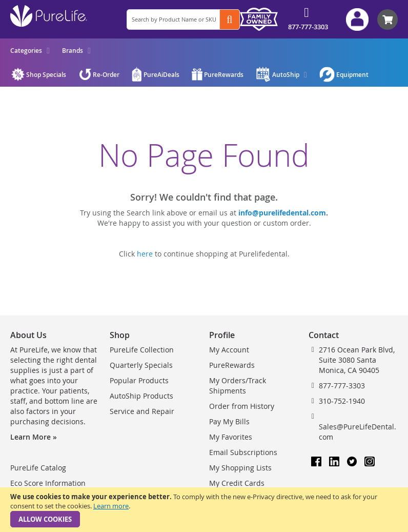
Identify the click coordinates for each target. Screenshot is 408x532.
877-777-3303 (308, 27)
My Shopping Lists (240, 468)
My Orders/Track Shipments (238, 386)
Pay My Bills (229, 421)
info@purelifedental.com (282, 213)
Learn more (111, 506)
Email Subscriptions (243, 452)
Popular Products (139, 380)
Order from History (242, 406)
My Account (229, 350)
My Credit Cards (237, 483)
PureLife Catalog (38, 468)
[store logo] (49, 16)
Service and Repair (142, 411)
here (145, 254)
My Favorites (231, 437)
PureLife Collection (142, 350)
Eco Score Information (48, 483)
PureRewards (232, 365)
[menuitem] (30, 51)
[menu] (50, 51)
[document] (204, 510)
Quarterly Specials (141, 365)
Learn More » (34, 437)
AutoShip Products (141, 396)
